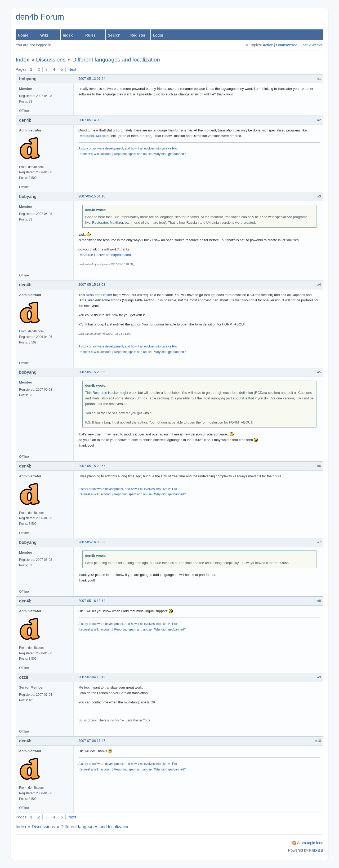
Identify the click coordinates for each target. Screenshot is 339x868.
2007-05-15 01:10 (92, 196)
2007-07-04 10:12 (92, 677)
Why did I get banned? (170, 154)
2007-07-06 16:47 (92, 741)
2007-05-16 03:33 (92, 542)
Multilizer (102, 136)
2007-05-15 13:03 (92, 285)
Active (268, 45)
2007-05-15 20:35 (92, 372)
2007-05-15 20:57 (92, 466)
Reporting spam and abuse (133, 154)
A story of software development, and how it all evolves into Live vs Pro (128, 148)
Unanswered (287, 45)
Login (158, 35)
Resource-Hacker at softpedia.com (105, 255)
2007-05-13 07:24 (92, 79)
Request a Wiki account (95, 154)
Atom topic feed (310, 843)
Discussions (51, 60)
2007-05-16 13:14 (92, 601)
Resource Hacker (99, 295)
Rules (90, 35)
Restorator (86, 136)
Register (138, 35)
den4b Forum (40, 17)
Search (114, 35)
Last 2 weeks (312, 45)
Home (23, 35)
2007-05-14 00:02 (92, 120)
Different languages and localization (116, 60)
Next (72, 69)
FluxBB (316, 850)
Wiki (44, 35)
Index (68, 35)
